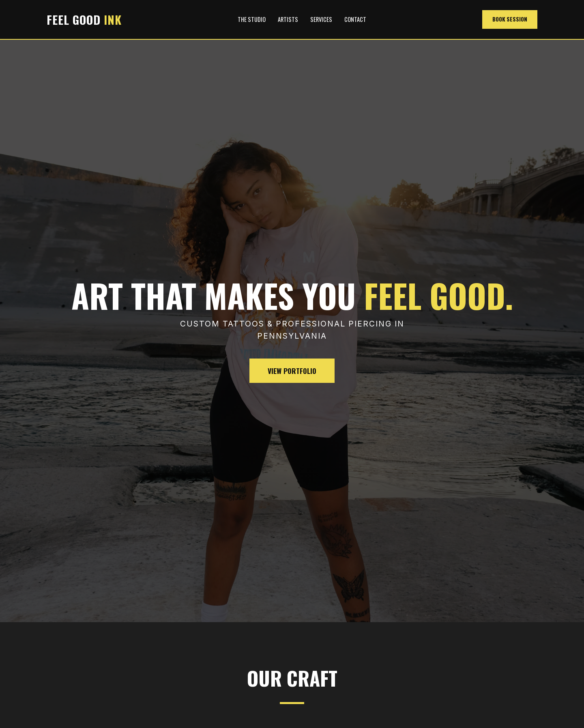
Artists (288, 19)
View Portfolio (292, 371)
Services (321, 19)
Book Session (510, 19)
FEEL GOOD (84, 19)
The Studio (252, 19)
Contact (355, 19)
